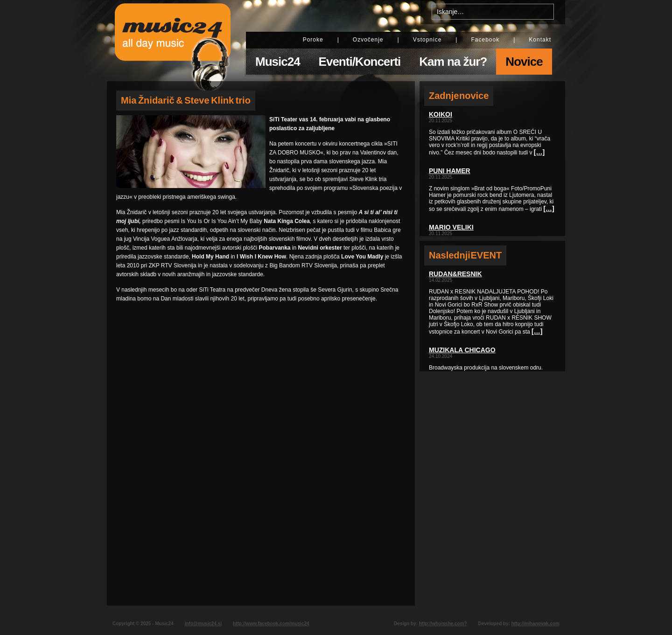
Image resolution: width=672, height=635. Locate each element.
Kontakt (540, 40)
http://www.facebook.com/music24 (271, 624)
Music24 (278, 62)
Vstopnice (427, 40)
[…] (539, 152)
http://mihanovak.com (535, 624)
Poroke (313, 40)
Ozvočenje (368, 40)
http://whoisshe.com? (443, 624)
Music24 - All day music (173, 41)
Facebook (485, 40)
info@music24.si (203, 624)
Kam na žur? (453, 62)
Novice (524, 62)
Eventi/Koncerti (360, 62)
